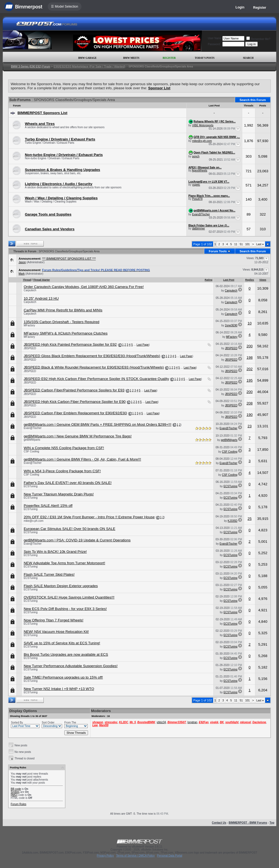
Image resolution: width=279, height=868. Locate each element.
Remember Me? (258, 39)
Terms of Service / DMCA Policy (135, 856)
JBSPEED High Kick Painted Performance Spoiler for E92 (70, 344)
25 (250, 519)
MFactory (29, 325)
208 (250, 403)
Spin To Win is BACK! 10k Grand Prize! (55, 552)
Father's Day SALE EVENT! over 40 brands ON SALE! (68, 483)
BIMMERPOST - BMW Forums (248, 823)
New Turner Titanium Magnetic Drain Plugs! (59, 494)
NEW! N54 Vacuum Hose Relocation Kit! (56, 632)
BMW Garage (87, 58)
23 (250, 426)
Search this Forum (253, 100)
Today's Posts (205, 58)
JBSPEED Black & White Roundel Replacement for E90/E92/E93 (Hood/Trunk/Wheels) (94, 367)
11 (236, 244)
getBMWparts (32, 440)
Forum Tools (218, 251)
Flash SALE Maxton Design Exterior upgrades (61, 586)
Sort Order (48, 723)
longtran (192, 722)
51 (241, 244)
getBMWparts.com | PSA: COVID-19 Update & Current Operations (77, 540)
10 (250, 323)
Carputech (30, 290)
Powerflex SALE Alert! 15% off (48, 506)
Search (248, 58)
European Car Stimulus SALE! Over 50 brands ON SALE (69, 529)
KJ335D (233, 521)
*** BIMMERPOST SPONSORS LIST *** (69, 259)
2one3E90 (231, 325)
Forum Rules (18, 804)
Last (260, 244)
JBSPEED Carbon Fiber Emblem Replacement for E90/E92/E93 (75, 413)
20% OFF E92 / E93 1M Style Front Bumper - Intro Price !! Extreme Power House (89, 517)
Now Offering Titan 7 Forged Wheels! (54, 620)
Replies (250, 280)
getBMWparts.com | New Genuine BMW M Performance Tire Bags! (78, 436)
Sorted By (17, 723)
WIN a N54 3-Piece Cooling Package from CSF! (62, 471)
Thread (27, 280)
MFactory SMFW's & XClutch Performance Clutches (66, 333)
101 (248, 244)
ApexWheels (199, 171)
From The (70, 723)
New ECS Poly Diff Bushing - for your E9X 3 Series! (65, 609)
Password (214, 44)
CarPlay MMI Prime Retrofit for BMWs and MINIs (63, 310)
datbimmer (198, 228)
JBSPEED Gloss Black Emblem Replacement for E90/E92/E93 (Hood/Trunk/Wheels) (92, 356)
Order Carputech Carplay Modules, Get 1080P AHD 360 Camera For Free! (84, 287)
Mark (22, 274)
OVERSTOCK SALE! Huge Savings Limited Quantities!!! (69, 597)
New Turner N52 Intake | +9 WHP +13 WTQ (59, 689)
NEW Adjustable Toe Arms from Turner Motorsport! (64, 563)
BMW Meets (131, 58)
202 (250, 369)
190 (250, 415)
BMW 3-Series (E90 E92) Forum (31, 67)
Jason (22, 262)
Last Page (143, 345)
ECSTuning (31, 486)
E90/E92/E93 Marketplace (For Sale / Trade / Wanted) (89, 66)
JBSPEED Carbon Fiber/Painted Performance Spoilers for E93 (74, 390)
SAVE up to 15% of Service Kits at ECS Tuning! (62, 643)
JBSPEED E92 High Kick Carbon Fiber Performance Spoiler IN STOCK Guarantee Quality (96, 379)
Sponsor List (159, 88)
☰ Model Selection (65, 7)
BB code (16, 789)
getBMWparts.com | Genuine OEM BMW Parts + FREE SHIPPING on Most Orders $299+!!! (98, 424)
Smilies (15, 792)
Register (260, 8)
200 (250, 346)
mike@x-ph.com (202, 141)
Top (272, 823)
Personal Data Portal (169, 856)
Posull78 (197, 199)
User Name (215, 38)
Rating (208, 280)
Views (263, 280)
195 (250, 380)
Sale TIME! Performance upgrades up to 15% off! (63, 677)
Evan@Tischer (201, 214)
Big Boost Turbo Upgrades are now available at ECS (66, 654)
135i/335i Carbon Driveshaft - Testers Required (62, 322)
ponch (196, 156)
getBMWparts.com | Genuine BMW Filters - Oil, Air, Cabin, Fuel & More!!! (82, 459)
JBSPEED (30, 348)
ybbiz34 (161, 722)
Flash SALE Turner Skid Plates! (49, 574)
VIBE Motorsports (203, 125)
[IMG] (14, 795)
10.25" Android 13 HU (41, 298)
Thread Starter (41, 280)
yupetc (196, 185)
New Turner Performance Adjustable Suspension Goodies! (71, 666)
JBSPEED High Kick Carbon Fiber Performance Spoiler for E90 (75, 402)
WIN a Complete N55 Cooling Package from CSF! (64, 448)
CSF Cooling (31, 451)
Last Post (229, 280)
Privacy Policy (105, 856)
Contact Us (219, 823)
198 (250, 358)
